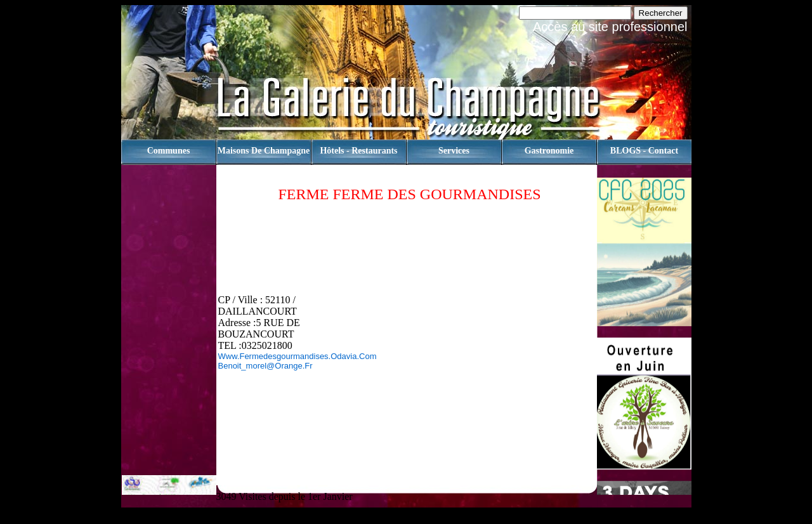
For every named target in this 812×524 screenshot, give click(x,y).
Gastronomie (549, 151)
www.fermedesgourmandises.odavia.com (298, 356)
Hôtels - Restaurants (358, 151)
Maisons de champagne (264, 151)
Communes (169, 151)
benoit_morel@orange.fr (265, 366)
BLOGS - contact (644, 151)
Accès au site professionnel (610, 27)
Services (454, 151)
